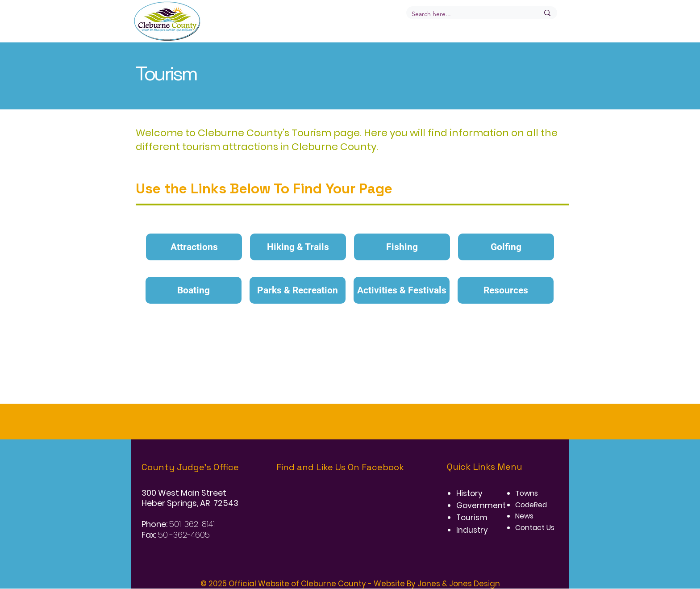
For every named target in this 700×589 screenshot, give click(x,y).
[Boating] (194, 290)
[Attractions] (194, 247)
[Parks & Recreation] (298, 290)
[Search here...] (469, 14)
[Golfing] (506, 247)
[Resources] (506, 290)
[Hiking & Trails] (298, 247)
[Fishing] (402, 247)
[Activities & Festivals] (402, 290)
